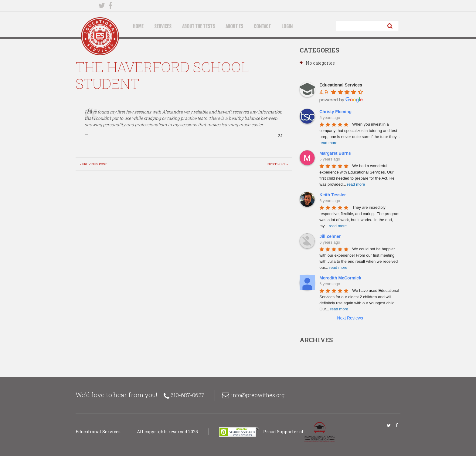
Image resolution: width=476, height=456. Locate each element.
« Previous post (93, 164)
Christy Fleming (335, 112)
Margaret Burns (335, 153)
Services (163, 26)
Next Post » (278, 164)
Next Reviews (350, 318)
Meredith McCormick (340, 278)
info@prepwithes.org (258, 395)
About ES (234, 26)
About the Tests (199, 26)
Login (287, 26)
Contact (262, 26)
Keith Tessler (333, 195)
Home (138, 26)
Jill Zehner (330, 236)
